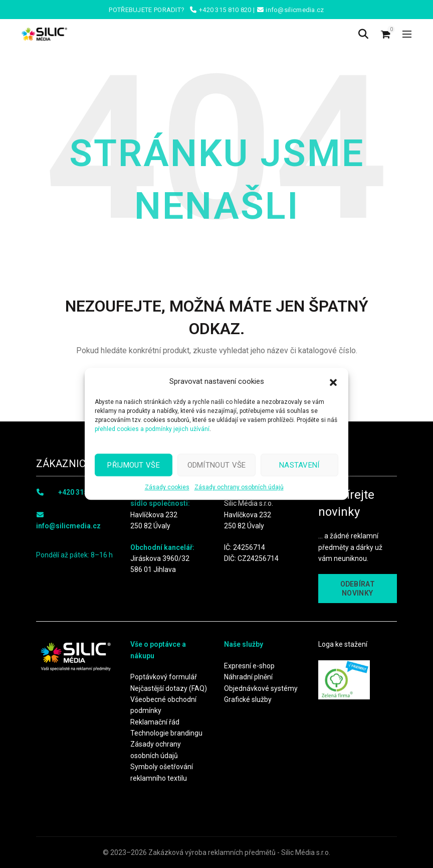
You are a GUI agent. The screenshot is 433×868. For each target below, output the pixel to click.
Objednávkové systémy (261, 688)
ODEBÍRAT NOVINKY (358, 589)
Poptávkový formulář (164, 677)
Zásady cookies (167, 487)
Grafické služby (248, 699)
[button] (333, 381)
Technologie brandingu (166, 733)
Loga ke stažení (343, 644)
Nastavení (299, 465)
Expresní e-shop (249, 666)
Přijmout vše (134, 465)
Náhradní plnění (248, 677)
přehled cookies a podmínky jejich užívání (152, 429)
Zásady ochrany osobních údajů (239, 487)
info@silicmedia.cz (68, 526)
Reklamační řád (155, 722)
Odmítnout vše (217, 465)
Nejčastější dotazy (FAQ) (169, 688)
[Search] (363, 34)
